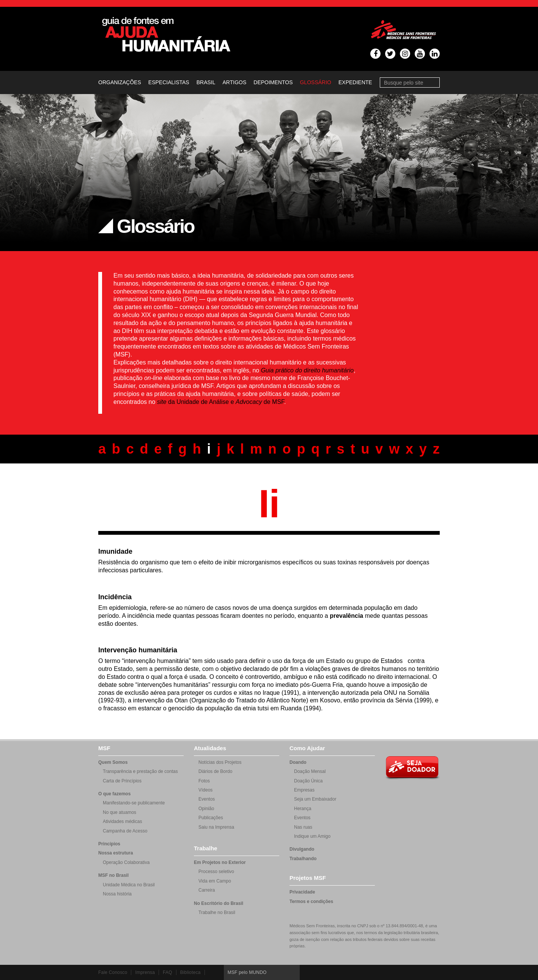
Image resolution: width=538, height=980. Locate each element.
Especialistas (169, 82)
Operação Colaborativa (126, 862)
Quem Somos (113, 762)
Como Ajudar (307, 748)
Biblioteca (190, 972)
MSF (104, 748)
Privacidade (302, 892)
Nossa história (117, 894)
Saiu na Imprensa (216, 827)
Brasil (206, 82)
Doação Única (308, 781)
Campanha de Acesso (125, 831)
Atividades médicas (122, 821)
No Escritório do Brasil (219, 903)
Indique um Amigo (312, 836)
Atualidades (210, 748)
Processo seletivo (216, 872)
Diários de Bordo (215, 771)
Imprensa (145, 972)
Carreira (207, 890)
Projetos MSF (308, 878)
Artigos (235, 82)
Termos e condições (311, 901)
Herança (303, 809)
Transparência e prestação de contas (140, 771)
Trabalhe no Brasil (217, 912)
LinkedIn (428, 972)
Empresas (304, 790)
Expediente (355, 82)
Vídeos (205, 790)
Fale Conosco (113, 972)
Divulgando (302, 849)
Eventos (207, 799)
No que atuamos (120, 812)
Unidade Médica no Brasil (129, 885)
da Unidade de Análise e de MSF (221, 402)
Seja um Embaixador (315, 799)
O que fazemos (114, 794)
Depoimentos (273, 82)
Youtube (398, 972)
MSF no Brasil (113, 875)
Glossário (315, 82)
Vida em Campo (215, 881)
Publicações (211, 818)
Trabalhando (303, 859)
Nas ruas (303, 827)
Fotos (204, 781)
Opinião (206, 809)
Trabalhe (206, 848)
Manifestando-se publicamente (134, 803)
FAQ (168, 972)
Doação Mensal (310, 771)
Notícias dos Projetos (220, 762)
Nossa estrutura (116, 853)
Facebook (368, 972)
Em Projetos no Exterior (220, 862)
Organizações (120, 82)
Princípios (109, 844)
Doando (298, 762)
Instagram (413, 972)
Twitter (383, 972)
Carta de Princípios (122, 781)
